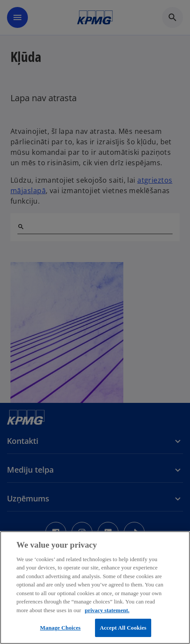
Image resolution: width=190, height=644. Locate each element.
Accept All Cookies (123, 628)
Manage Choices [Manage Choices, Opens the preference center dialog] (60, 628)
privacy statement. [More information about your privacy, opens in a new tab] (107, 610)
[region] (95, 588)
